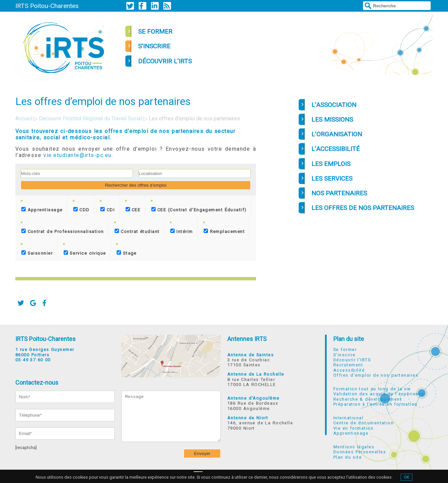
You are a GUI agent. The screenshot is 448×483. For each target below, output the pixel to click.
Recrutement (348, 365)
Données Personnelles (360, 452)
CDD (81, 210)
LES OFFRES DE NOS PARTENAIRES (363, 208)
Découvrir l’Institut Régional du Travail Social (90, 118)
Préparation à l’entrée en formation (375, 404)
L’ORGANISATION (337, 134)
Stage (127, 253)
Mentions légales (354, 447)
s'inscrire (154, 46)
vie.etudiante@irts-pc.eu (77, 155)
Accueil (24, 118)
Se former (345, 349)
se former (155, 31)
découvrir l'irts (165, 61)
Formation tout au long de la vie (372, 389)
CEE (133, 210)
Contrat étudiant (137, 231)
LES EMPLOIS (331, 164)
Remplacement (224, 231)
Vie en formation (353, 428)
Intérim (182, 231)
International (348, 418)
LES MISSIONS (332, 119)
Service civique (85, 253)
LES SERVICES (332, 178)
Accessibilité (349, 370)
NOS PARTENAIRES (339, 193)
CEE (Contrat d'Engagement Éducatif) (199, 210)
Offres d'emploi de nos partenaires (376, 375)
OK (406, 477)
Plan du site (349, 339)
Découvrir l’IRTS (352, 360)
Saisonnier (37, 253)
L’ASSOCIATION (334, 105)
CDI (107, 210)
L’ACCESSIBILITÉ (335, 149)
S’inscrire (344, 355)
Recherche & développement (367, 399)
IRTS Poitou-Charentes (47, 6)
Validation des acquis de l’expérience (379, 394)
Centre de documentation (363, 423)
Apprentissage (42, 210)
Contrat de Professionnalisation (62, 231)
